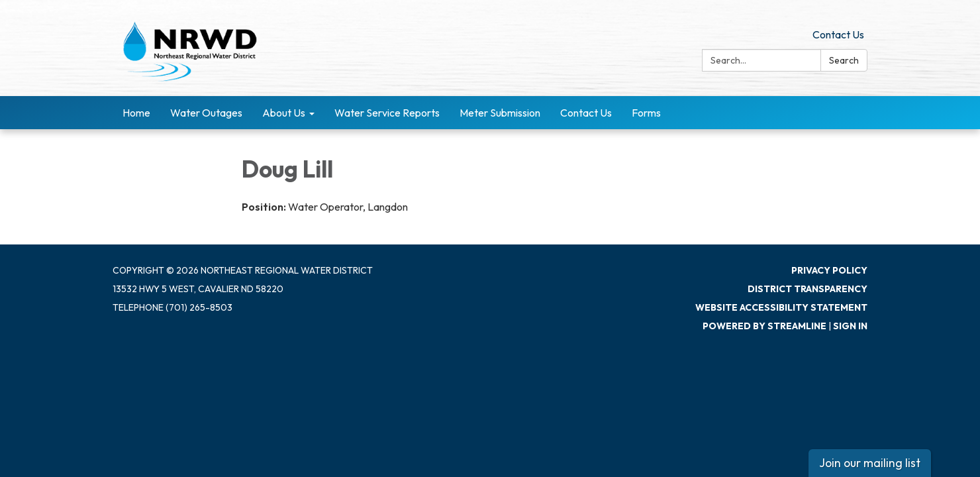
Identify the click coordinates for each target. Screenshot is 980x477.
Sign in (850, 326)
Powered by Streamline (764, 326)
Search (844, 60)
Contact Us (838, 34)
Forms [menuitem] (646, 113)
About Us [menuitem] (284, 113)
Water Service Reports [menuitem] (387, 113)
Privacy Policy (829, 270)
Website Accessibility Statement (781, 307)
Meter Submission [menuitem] (500, 113)
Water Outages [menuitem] (206, 113)
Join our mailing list (870, 463)
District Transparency (808, 289)
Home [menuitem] (136, 113)
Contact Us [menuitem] (586, 113)
